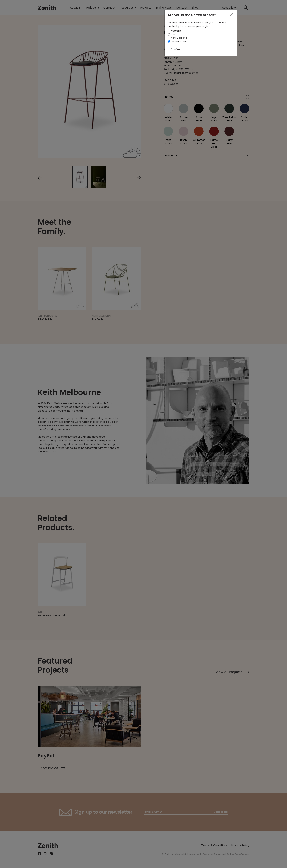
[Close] (232, 14)
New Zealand (178, 38)
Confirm (176, 49)
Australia (175, 31)
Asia (172, 34)
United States (177, 41)
